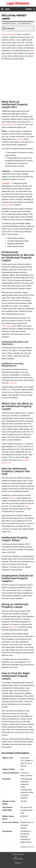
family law (13, 627)
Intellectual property (9, 34)
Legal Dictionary (18, 3)
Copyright (6, 183)
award (27, 506)
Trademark (20, 139)
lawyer (32, 51)
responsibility (7, 326)
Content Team (26, 23)
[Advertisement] (18, 79)
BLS (32, 847)
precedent (13, 383)
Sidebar (29, 9)
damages (13, 498)
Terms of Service (18, 855)
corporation (9, 205)
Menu (7, 9)
